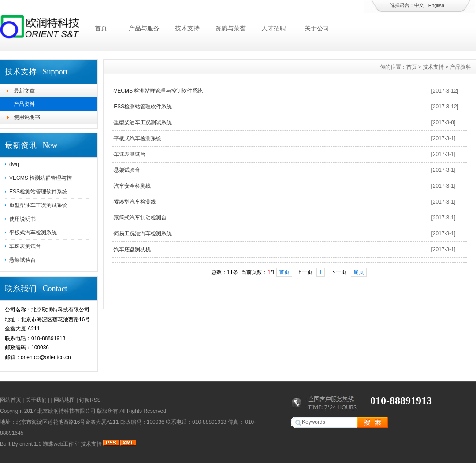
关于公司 (317, 28)
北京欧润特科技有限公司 (67, 411)
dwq (14, 164)
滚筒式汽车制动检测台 (140, 218)
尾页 (359, 272)
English (436, 5)
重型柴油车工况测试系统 (38, 205)
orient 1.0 (30, 444)
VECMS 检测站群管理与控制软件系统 (158, 91)
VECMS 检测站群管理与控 (41, 178)
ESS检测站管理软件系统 (38, 192)
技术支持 (187, 28)
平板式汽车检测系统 (33, 233)
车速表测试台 (25, 246)
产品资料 (24, 104)
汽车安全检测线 (132, 186)
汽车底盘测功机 (132, 249)
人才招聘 (274, 28)
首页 (101, 28)
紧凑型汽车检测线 (135, 202)
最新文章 (24, 91)
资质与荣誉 (231, 28)
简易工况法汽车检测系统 (143, 233)
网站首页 (11, 400)
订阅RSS (90, 400)
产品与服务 (144, 28)
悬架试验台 (22, 260)
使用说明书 (27, 117)
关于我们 (36, 400)
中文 (419, 5)
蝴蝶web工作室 (61, 444)
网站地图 (64, 400)
